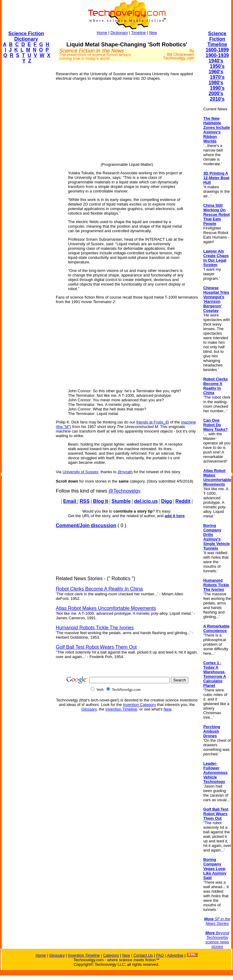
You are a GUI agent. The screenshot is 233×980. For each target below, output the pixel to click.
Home (102, 33)
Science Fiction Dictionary (26, 36)
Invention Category (139, 705)
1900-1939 (217, 55)
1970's (217, 77)
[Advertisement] (26, 159)
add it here (175, 516)
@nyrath (125, 472)
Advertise (175, 955)
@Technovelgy (124, 491)
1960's (216, 72)
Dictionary (119, 33)
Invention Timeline (121, 709)
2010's (217, 99)
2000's (216, 94)
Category (111, 955)
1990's (217, 88)
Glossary (89, 709)
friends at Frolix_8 (152, 422)
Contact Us (143, 955)
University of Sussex (80, 472)
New (153, 33)
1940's (216, 61)
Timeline (138, 33)
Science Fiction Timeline (217, 39)
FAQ (160, 955)
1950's (217, 66)
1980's (216, 83)
